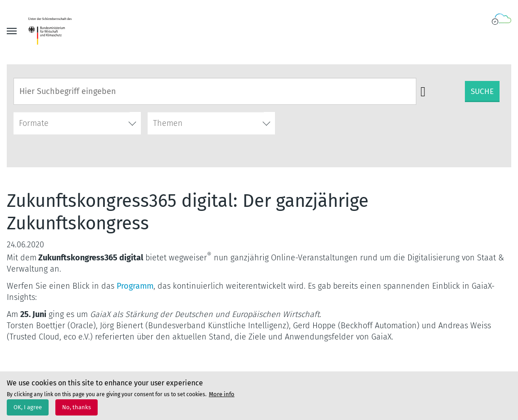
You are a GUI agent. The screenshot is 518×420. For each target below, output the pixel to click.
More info (222, 397)
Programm (135, 286)
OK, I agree (28, 410)
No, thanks (77, 410)
